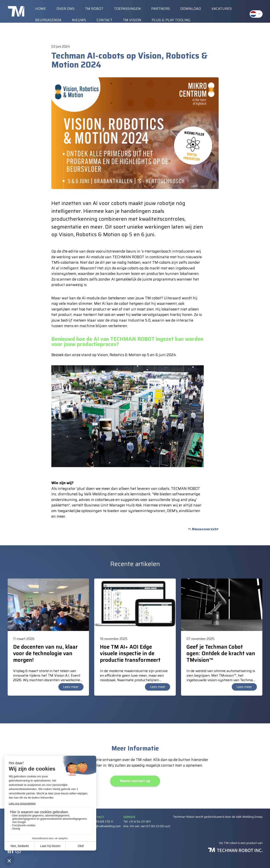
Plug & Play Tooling (171, 20)
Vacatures (222, 9)
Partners (161, 9)
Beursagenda (48, 20)
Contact (105, 20)
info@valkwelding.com (105, 826)
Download (191, 9)
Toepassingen (127, 9)
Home (41, 9)
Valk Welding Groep (249, 817)
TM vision (132, 20)
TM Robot (94, 9)
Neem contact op (135, 781)
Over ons (65, 9)
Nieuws (79, 20)
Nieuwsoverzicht (205, 529)
